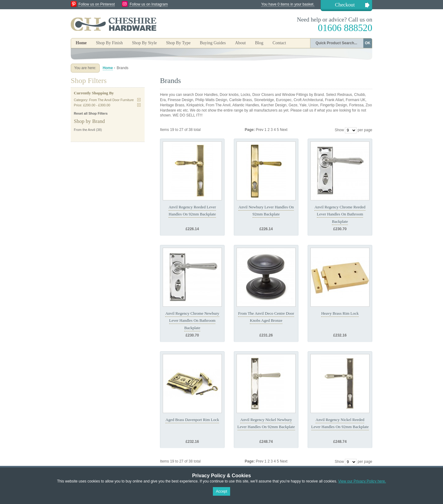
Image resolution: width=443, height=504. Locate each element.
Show (339, 130)
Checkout (345, 5)
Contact (279, 43)
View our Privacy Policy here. (362, 481)
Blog (259, 43)
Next (284, 130)
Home (81, 43)
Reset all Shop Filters (91, 113)
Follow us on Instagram (149, 4)
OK (368, 43)
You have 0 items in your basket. (288, 4)
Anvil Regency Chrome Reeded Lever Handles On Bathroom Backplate (340, 214)
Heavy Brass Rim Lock (340, 313)
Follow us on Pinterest (97, 4)
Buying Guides (213, 43)
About (240, 43)
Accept (222, 491)
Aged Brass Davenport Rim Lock (192, 420)
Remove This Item (139, 100)
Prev (260, 130)
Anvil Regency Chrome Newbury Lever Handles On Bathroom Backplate (192, 321)
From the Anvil (84, 130)
